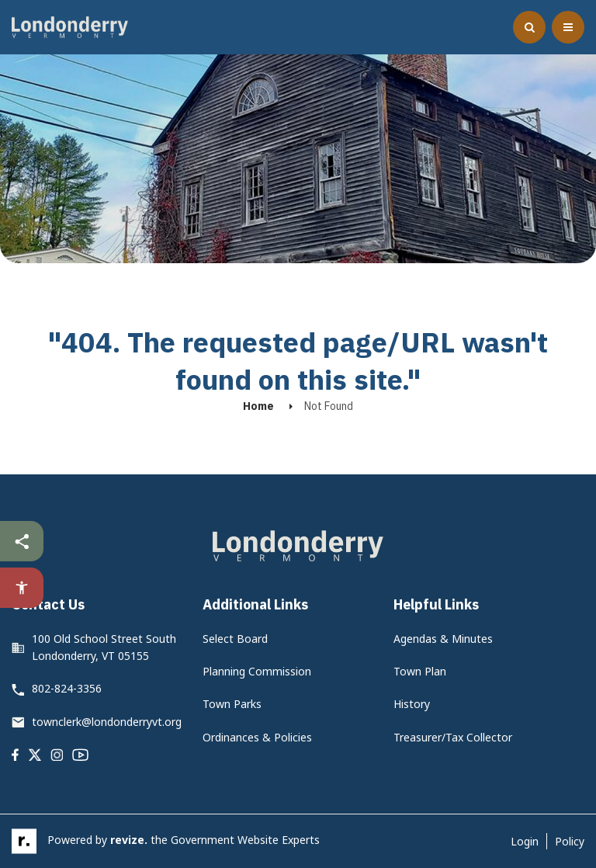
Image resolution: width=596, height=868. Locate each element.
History (412, 704)
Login (525, 841)
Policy (570, 841)
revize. (129, 840)
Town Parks (232, 704)
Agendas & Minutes (443, 639)
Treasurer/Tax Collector (453, 737)
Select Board (235, 639)
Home (258, 406)
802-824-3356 (67, 688)
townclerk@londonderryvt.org (107, 722)
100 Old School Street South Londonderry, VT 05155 (104, 647)
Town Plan (420, 671)
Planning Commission (257, 671)
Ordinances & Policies (257, 737)
